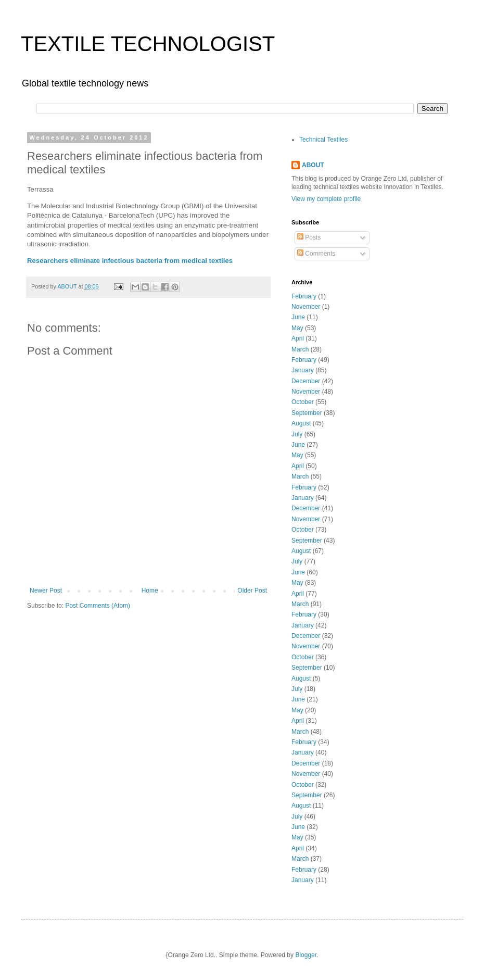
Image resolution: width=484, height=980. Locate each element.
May (297, 328)
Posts (309, 237)
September (307, 413)
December (306, 381)
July (297, 434)
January (303, 370)
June (298, 317)
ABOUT (313, 165)
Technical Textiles (323, 140)
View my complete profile (326, 199)
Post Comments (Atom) (98, 606)
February (304, 296)
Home (150, 590)
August (301, 423)
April (298, 338)
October (303, 402)
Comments (316, 254)
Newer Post (46, 590)
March (300, 349)
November (306, 307)
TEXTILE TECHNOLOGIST (148, 44)
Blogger (306, 955)
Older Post (252, 590)
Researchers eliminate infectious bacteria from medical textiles (130, 261)
